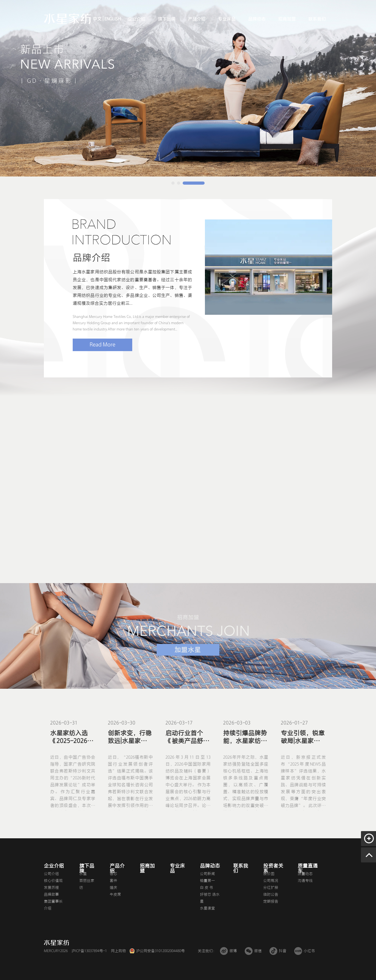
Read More (102, 345)
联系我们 (317, 19)
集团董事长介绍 (53, 905)
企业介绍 (137, 19)
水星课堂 (207, 908)
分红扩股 (271, 888)
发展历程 (51, 888)
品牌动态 (257, 19)
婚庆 (113, 888)
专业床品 (227, 19)
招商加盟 (287, 19)
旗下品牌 (167, 19)
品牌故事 (51, 894)
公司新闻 (207, 874)
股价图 (269, 874)
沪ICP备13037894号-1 (89, 951)
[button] (173, 183)
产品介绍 (197, 19)
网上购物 (118, 951)
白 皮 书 (206, 888)
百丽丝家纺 (87, 884)
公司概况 (271, 881)
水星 (83, 874)
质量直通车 (308, 868)
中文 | (98, 19)
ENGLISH (112, 19)
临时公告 (271, 894)
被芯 (113, 874)
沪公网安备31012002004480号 (160, 951)
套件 (113, 881)
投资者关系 (273, 868)
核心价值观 (53, 881)
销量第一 (207, 881)
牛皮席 (115, 894)
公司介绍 (51, 874)
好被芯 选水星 (210, 898)
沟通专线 (305, 881)
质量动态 (305, 874)
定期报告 (271, 901)
